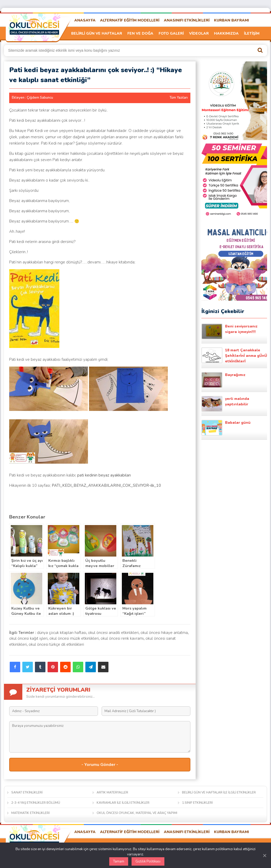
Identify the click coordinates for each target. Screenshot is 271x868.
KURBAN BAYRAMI (231, 20)
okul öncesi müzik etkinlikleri (74, 638)
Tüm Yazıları (179, 98)
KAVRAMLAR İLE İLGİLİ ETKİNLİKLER (123, 803)
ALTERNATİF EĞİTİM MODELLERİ (130, 20)
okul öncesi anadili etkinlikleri (113, 633)
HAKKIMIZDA (226, 33)
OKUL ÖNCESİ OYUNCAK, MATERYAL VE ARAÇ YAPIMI (137, 813)
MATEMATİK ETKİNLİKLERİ (30, 813)
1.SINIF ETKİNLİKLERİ (197, 803)
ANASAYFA (85, 20)
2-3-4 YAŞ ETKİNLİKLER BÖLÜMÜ (36, 803)
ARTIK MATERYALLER (112, 792)
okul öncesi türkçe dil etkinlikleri (56, 644)
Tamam (119, 861)
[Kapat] (264, 855)
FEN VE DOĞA (140, 33)
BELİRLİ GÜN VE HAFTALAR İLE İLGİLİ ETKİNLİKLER (219, 792)
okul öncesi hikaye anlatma (164, 633)
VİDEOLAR (199, 33)
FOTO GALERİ (171, 33)
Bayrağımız (223, 380)
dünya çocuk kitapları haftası (62, 633)
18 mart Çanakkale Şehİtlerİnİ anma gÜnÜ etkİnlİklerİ (234, 356)
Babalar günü (226, 428)
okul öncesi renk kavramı (122, 638)
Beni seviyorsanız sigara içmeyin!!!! (230, 331)
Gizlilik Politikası (148, 861)
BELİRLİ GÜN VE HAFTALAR (97, 33)
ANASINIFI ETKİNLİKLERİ (187, 20)
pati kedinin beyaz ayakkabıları (104, 475)
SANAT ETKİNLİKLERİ (27, 792)
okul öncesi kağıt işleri (28, 638)
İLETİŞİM (252, 33)
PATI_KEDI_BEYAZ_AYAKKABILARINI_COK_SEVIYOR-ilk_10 (106, 485)
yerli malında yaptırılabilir (225, 404)
